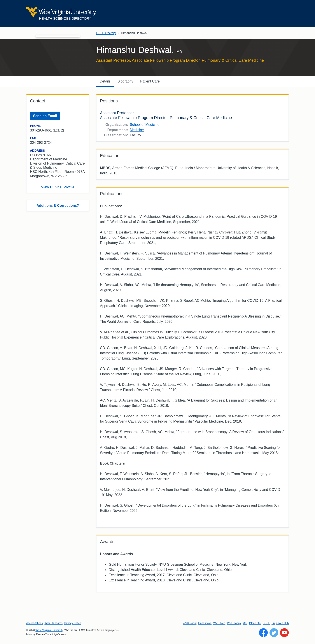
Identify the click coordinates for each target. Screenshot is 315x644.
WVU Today (234, 623)
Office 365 (255, 623)
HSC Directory (106, 33)
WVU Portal (190, 623)
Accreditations (34, 623)
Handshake (205, 623)
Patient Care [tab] (150, 81)
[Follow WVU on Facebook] (263, 633)
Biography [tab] (125, 81)
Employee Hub (280, 623)
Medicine (137, 130)
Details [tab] (105, 81)
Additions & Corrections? (58, 206)
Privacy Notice (73, 623)
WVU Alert (219, 623)
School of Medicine (144, 125)
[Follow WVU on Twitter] (274, 633)
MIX (245, 623)
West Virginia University (49, 630)
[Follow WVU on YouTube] (284, 633)
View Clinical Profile (58, 187)
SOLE (266, 623)
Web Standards (53, 623)
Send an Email (45, 116)
